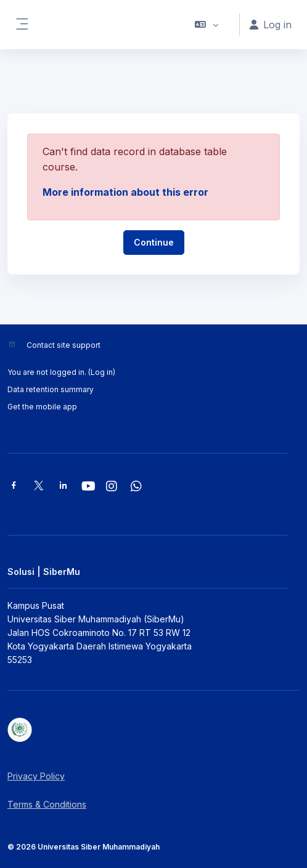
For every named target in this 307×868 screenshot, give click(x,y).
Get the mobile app (42, 407)
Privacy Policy (36, 776)
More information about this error (125, 192)
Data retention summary (51, 389)
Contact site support (63, 345)
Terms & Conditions (47, 804)
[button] (207, 25)
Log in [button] (271, 25)
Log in (102, 372)
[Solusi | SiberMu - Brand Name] (153, 730)
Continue (154, 242)
